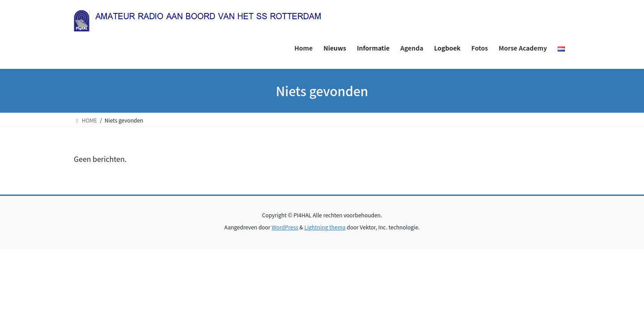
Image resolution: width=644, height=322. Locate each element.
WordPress (285, 227)
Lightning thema (325, 227)
